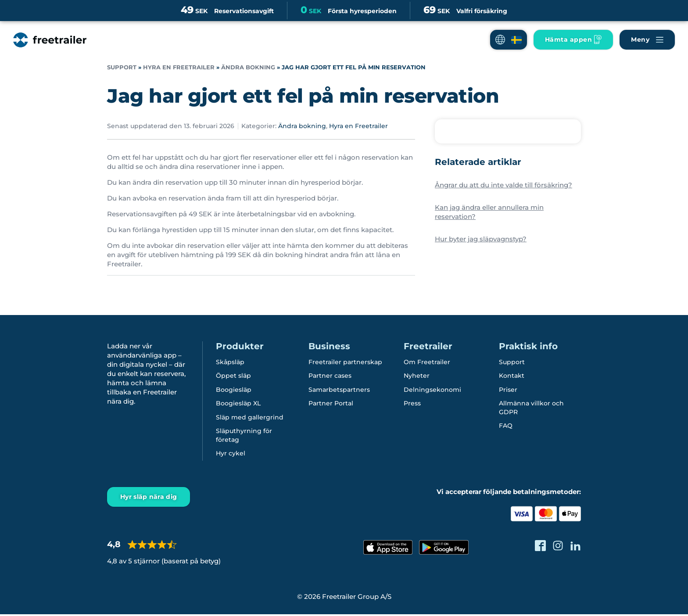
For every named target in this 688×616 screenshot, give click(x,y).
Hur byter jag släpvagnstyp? (481, 239)
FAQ (506, 427)
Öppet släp (233, 376)
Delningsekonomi (432, 390)
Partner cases (330, 376)
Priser (508, 390)
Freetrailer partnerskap (345, 362)
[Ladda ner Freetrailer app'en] (573, 40)
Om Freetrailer (427, 362)
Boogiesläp (234, 390)
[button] (509, 40)
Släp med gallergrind (250, 418)
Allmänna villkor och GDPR (531, 408)
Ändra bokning (248, 67)
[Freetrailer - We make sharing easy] (50, 40)
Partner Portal (331, 404)
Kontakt (512, 376)
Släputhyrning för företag (244, 437)
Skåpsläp (230, 362)
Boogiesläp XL (238, 404)
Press (412, 404)
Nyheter (417, 376)
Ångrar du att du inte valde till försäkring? (503, 185)
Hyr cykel (231, 455)
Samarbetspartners (339, 390)
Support (122, 67)
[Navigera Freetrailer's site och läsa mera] (647, 40)
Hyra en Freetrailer (179, 67)
